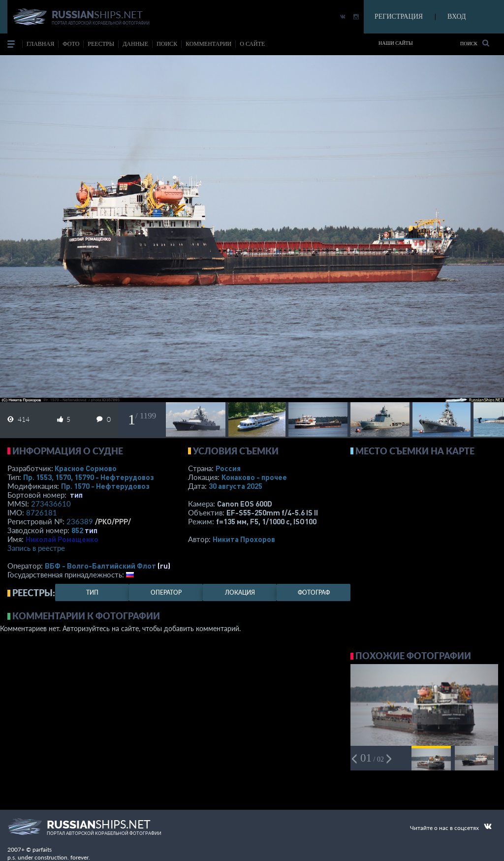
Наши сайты (396, 43)
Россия (228, 468)
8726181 (42, 512)
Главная (40, 44)
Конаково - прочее (254, 477)
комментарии (208, 44)
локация (240, 592)
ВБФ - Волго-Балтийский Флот (100, 566)
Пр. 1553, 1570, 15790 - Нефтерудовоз (89, 477)
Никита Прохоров (244, 539)
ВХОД (457, 16)
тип (76, 495)
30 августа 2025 (236, 486)
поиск (167, 44)
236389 (80, 521)
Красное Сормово (86, 468)
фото (71, 44)
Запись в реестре (36, 548)
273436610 (51, 504)
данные (135, 44)
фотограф (314, 592)
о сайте (252, 44)
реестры (101, 44)
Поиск (475, 43)
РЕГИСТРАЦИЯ (399, 16)
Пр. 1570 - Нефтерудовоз (105, 486)
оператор (166, 592)
